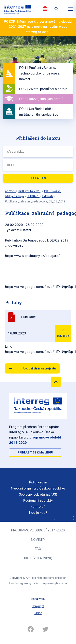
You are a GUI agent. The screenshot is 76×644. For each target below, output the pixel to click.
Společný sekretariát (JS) (38, 494)
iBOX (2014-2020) (38, 558)
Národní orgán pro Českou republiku (38, 488)
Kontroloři (38, 507)
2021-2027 (17, 27)
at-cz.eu (10, 191)
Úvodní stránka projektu (40, 368)
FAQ (38, 549)
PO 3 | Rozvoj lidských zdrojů (41, 99)
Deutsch (45, 9)
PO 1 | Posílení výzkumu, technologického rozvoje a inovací (39, 73)
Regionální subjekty (38, 500)
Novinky (38, 540)
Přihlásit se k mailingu (35, 452)
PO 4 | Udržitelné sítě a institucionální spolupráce (39, 112)
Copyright (38, 606)
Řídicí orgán (38, 482)
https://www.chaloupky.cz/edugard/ (32, 256)
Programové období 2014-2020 (38, 530)
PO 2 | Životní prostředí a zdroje (43, 89)
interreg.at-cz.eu (38, 32)
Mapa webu (38, 599)
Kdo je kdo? (38, 513)
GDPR (38, 613)
